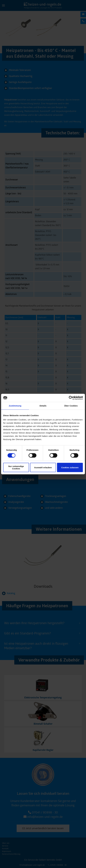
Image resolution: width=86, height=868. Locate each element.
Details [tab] (43, 406)
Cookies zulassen (70, 467)
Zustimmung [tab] (15, 406)
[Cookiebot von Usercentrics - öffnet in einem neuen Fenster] (71, 398)
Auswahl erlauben (43, 467)
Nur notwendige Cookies (16, 467)
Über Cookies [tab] (71, 406)
